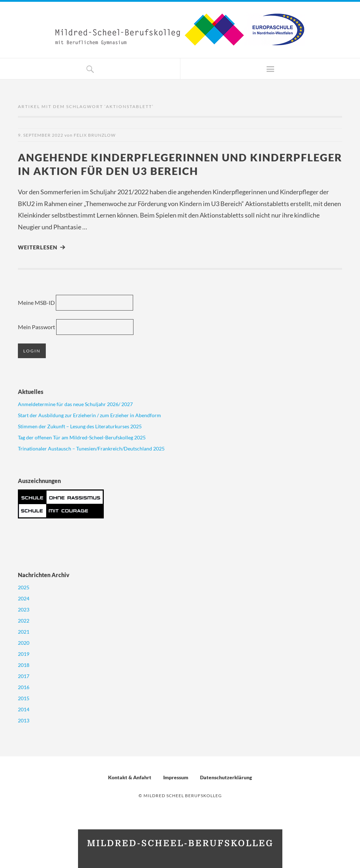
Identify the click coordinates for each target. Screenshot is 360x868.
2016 (24, 687)
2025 (24, 587)
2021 (24, 632)
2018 (24, 665)
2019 (24, 654)
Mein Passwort (37, 327)
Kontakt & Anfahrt (130, 777)
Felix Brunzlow (95, 135)
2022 (24, 621)
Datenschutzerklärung (226, 777)
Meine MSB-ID (36, 303)
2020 (24, 643)
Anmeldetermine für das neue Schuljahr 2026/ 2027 (75, 404)
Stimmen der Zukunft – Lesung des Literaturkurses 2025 (80, 426)
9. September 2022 (41, 135)
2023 (24, 609)
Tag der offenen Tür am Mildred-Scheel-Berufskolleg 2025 (82, 437)
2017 (24, 676)
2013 (24, 720)
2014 (24, 709)
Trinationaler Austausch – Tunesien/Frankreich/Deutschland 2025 (91, 448)
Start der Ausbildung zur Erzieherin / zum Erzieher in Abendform (89, 415)
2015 (24, 698)
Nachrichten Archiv (44, 575)
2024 (24, 598)
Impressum (176, 777)
